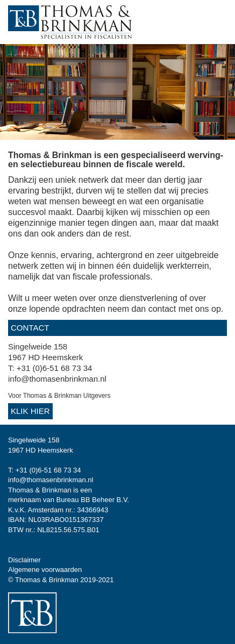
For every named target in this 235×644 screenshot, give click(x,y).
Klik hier (30, 411)
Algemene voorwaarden (45, 570)
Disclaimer (24, 560)
